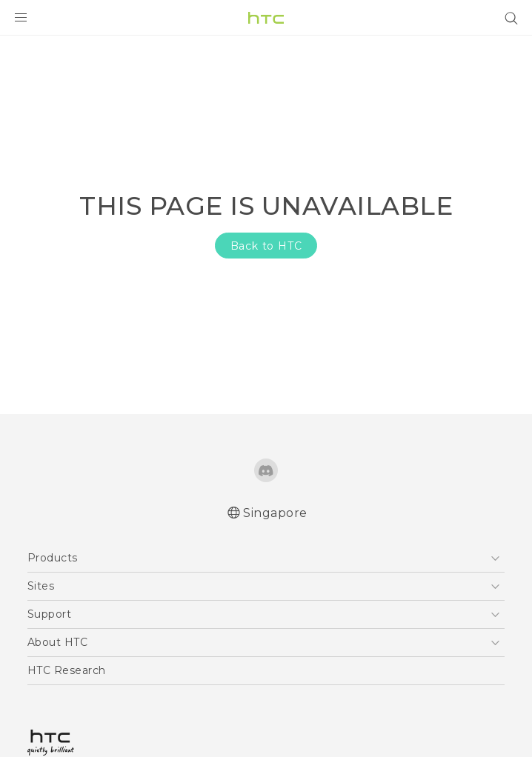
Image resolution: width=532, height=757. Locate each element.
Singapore (275, 513)
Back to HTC (266, 246)
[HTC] (266, 18)
